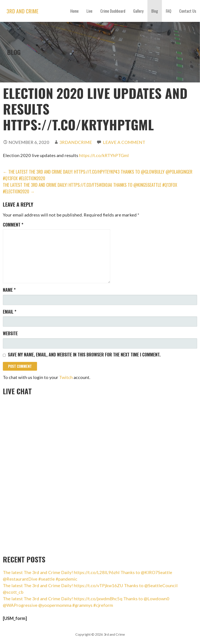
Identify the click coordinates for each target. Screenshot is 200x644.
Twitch (66, 377)
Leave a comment (124, 142)
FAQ (169, 11)
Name (9, 290)
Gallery (138, 11)
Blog (155, 11)
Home (74, 11)
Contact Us (188, 11)
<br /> (36, 474)
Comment (13, 225)
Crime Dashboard (113, 11)
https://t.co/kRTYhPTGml (104, 155)
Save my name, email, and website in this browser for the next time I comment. (84, 354)
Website (10, 333)
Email (10, 312)
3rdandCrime (76, 142)
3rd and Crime (22, 11)
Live (89, 11)
